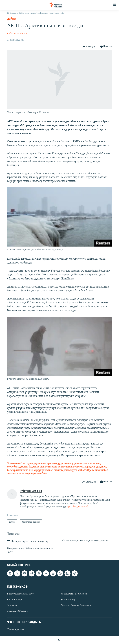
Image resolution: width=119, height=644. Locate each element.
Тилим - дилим (15, 629)
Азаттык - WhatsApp (18, 612)
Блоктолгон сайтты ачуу (20, 594)
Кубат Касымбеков (17, 34)
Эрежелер (13, 606)
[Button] (89, 47)
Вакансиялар (68, 600)
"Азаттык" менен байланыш (76, 606)
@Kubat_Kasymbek (78, 507)
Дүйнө (11, 19)
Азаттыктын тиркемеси (74, 594)
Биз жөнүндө (14, 600)
